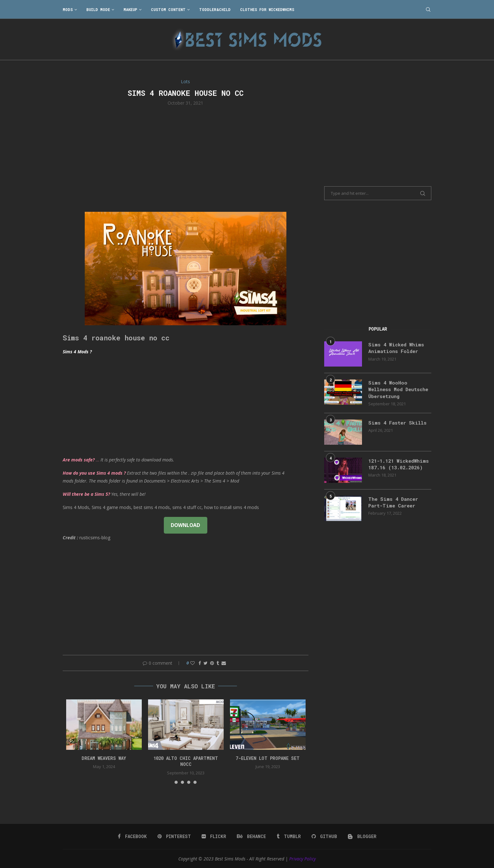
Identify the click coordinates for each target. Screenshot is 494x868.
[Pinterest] (175, 836)
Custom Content (168, 9)
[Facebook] (133, 836)
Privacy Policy (302, 859)
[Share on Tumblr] (218, 663)
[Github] (324, 836)
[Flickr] (214, 836)
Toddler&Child (215, 9)
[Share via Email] (224, 663)
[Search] (428, 9)
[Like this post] (192, 663)
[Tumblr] (288, 836)
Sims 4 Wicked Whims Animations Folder (397, 348)
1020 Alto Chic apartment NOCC (186, 761)
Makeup (130, 9)
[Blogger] (361, 836)
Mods (68, 9)
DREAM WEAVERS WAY (104, 758)
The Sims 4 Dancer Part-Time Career (395, 506)
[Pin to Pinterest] (212, 663)
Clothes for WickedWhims (267, 9)
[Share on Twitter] (206, 663)
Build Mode (98, 9)
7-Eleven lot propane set (268, 758)
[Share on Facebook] (200, 663)
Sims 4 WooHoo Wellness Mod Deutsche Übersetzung (398, 390)
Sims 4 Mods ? (77, 352)
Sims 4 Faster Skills (399, 424)
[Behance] (251, 836)
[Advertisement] (186, 158)
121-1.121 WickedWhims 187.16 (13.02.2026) (396, 469)
